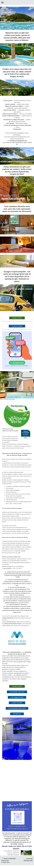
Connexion (29, 858)
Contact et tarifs (17, 318)
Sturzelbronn (17, 714)
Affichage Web (28, 860)
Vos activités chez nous (17, 692)
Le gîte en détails (17, 326)
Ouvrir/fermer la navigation (17, 2)
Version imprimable (8, 858)
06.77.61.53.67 (7, 568)
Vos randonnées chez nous (17, 708)
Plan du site (5, 860)
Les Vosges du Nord (17, 697)
